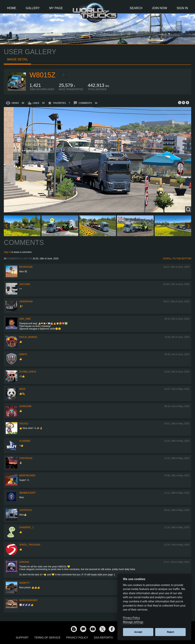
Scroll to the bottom (177, 259)
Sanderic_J (26, 527)
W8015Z (42, 75)
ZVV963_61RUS (28, 372)
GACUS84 (25, 284)
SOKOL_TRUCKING (30, 545)
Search (136, 8)
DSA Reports (103, 638)
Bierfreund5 (27, 476)
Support (22, 638)
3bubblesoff (27, 493)
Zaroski (24, 562)
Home (12, 8)
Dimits (23, 354)
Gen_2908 (25, 319)
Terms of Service (47, 638)
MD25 (22, 389)
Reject (171, 632)
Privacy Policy (77, 638)
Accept (138, 632)
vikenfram (26, 302)
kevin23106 (26, 267)
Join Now (159, 8)
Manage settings (133, 622)
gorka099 (25, 406)
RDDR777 (24, 583)
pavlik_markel (28, 337)
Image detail (17, 59)
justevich (26, 510)
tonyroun (26, 458)
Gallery (33, 8)
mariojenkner (28, 600)
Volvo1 (24, 424)
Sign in (7, 252)
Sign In (182, 8)
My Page (56, 8)
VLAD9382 (25, 441)
